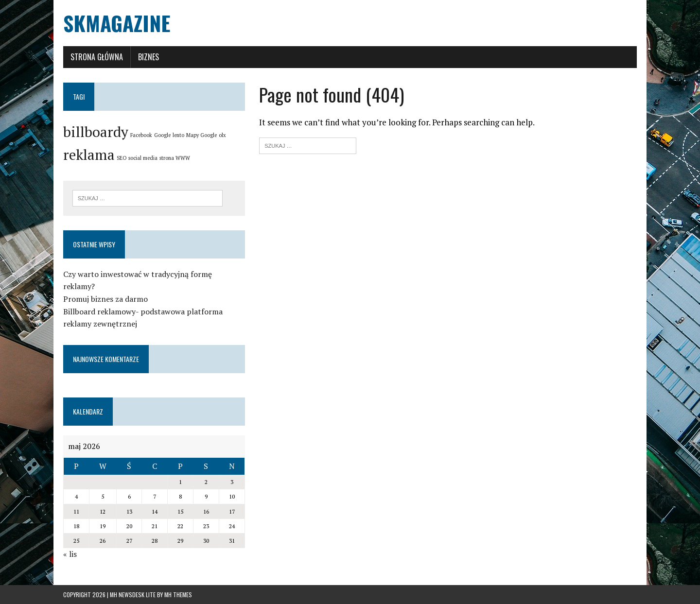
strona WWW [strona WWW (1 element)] (175, 158)
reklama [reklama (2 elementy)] (89, 155)
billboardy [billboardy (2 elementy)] (96, 132)
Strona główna (97, 57)
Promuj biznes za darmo (105, 299)
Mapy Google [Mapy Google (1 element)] (201, 135)
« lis (70, 554)
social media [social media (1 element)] (143, 158)
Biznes (149, 57)
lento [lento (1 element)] (178, 135)
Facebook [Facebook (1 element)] (141, 135)
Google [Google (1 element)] (162, 135)
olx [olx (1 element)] (222, 135)
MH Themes (178, 595)
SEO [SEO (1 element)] (122, 158)
